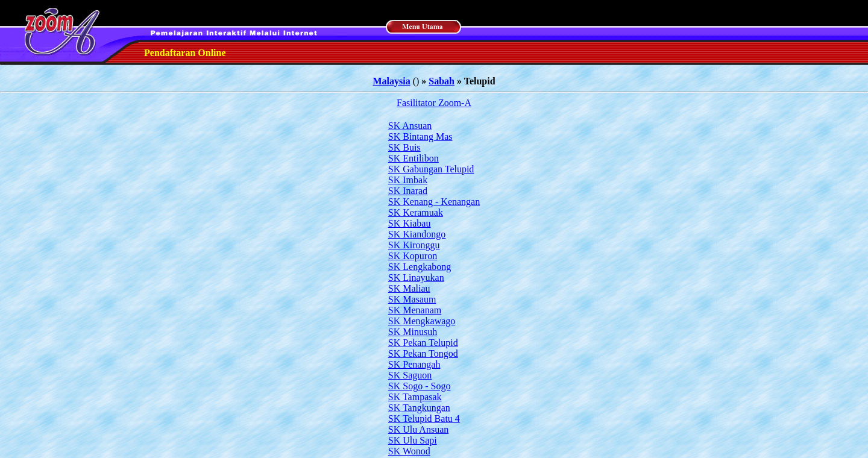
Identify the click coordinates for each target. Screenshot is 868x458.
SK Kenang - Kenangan (434, 202)
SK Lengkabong (420, 267)
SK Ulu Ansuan (418, 429)
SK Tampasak (415, 397)
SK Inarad (408, 191)
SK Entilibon (414, 158)
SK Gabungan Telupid (431, 169)
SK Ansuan (410, 126)
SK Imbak (408, 180)
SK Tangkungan (419, 408)
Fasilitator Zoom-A (434, 103)
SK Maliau (409, 288)
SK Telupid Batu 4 (424, 419)
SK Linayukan (416, 278)
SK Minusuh (413, 332)
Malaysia (391, 81)
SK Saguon (410, 375)
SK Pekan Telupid (423, 343)
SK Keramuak (416, 212)
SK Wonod (409, 451)
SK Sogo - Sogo (420, 386)
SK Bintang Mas (420, 136)
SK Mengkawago (422, 321)
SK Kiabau (410, 223)
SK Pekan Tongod (423, 353)
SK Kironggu (414, 245)
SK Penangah (414, 364)
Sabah (442, 81)
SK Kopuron (413, 256)
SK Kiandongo (417, 234)
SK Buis (404, 147)
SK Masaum (412, 299)
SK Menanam (415, 310)
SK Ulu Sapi (413, 440)
